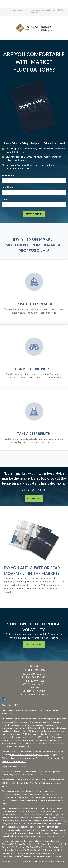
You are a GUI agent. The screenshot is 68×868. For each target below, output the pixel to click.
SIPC (34, 783)
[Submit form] (34, 214)
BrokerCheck (9, 713)
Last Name (8, 187)
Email (5, 199)
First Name (8, 175)
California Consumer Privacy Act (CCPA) (30, 754)
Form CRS (13, 705)
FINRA (28, 783)
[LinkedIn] (4, 699)
